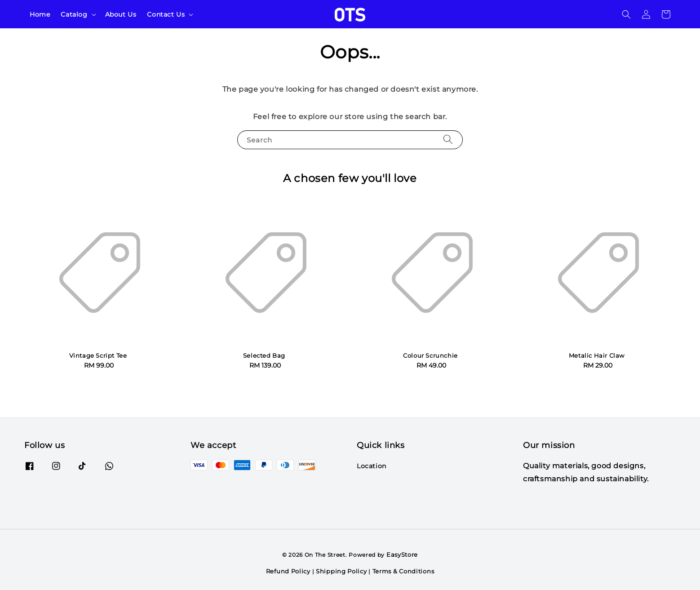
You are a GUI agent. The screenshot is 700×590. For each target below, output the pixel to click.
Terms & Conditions (403, 571)
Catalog (74, 14)
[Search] (448, 140)
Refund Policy (288, 571)
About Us (121, 14)
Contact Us (166, 14)
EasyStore (402, 555)
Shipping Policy (341, 571)
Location (372, 466)
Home (40, 14)
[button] (626, 14)
